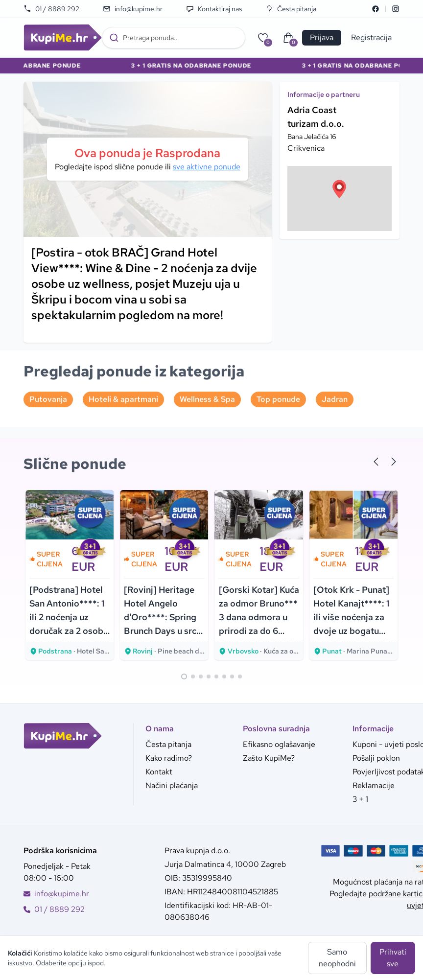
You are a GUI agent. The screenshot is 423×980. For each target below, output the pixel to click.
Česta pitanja (291, 9)
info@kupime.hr (133, 9)
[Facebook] (376, 9)
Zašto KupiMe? (269, 758)
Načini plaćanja (172, 785)
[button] (339, 189)
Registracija (371, 37)
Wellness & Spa (207, 399)
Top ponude (278, 399)
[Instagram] (396, 9)
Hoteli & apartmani (123, 399)
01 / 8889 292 (51, 9)
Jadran (335, 399)
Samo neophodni (337, 958)
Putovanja (48, 399)
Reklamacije (374, 785)
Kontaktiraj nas (214, 9)
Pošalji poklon (376, 758)
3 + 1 (360, 799)
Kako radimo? (169, 758)
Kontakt (159, 772)
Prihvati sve (393, 958)
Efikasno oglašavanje (279, 744)
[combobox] (174, 38)
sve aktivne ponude (207, 167)
